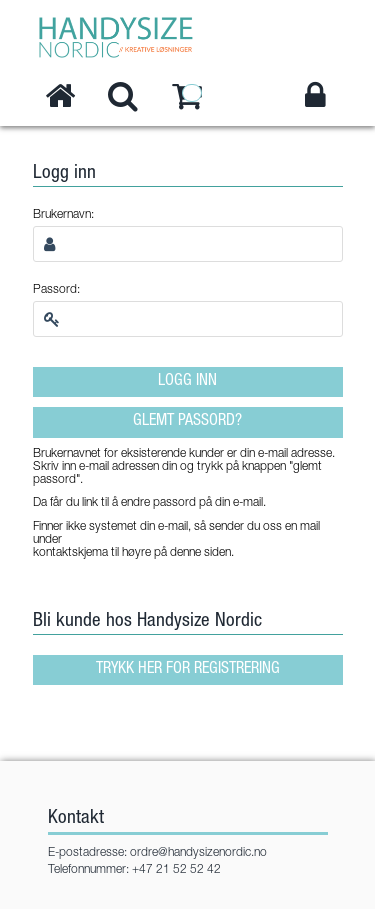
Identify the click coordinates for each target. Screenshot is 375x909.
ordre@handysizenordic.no (198, 853)
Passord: (56, 290)
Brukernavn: (63, 215)
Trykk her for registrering (188, 670)
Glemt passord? (187, 422)
